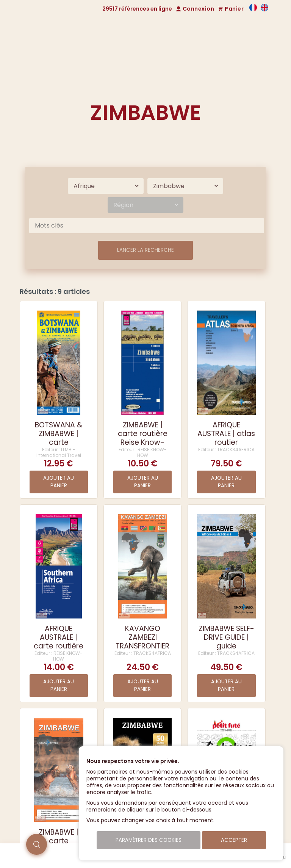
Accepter (234, 840)
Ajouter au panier (59, 482)
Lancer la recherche (145, 250)
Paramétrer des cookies (149, 840)
